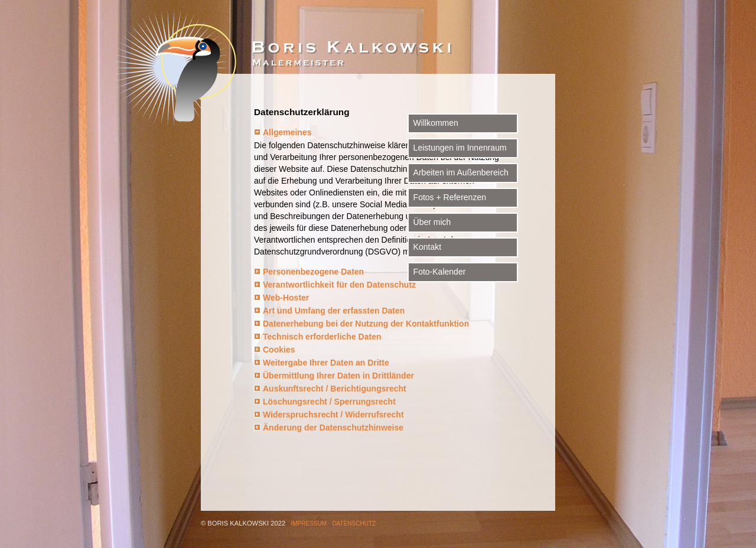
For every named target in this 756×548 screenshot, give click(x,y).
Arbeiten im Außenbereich (597, 165)
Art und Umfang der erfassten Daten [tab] (334, 311)
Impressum (309, 523)
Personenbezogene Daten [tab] (313, 272)
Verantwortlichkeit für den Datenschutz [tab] (339, 285)
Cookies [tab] (279, 350)
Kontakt (563, 240)
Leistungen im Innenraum (596, 141)
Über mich (568, 215)
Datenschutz (354, 523)
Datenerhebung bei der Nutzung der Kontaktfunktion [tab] (366, 324)
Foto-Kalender (576, 265)
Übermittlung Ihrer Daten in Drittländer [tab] (338, 376)
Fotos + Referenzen (586, 190)
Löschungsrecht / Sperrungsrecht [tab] (329, 402)
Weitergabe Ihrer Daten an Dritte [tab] (326, 363)
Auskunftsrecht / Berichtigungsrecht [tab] (335, 389)
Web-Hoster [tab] (286, 298)
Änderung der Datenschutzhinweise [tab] (333, 428)
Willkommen (572, 116)
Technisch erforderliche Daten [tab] (322, 337)
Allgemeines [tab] (287, 132)
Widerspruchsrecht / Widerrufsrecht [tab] (333, 415)
